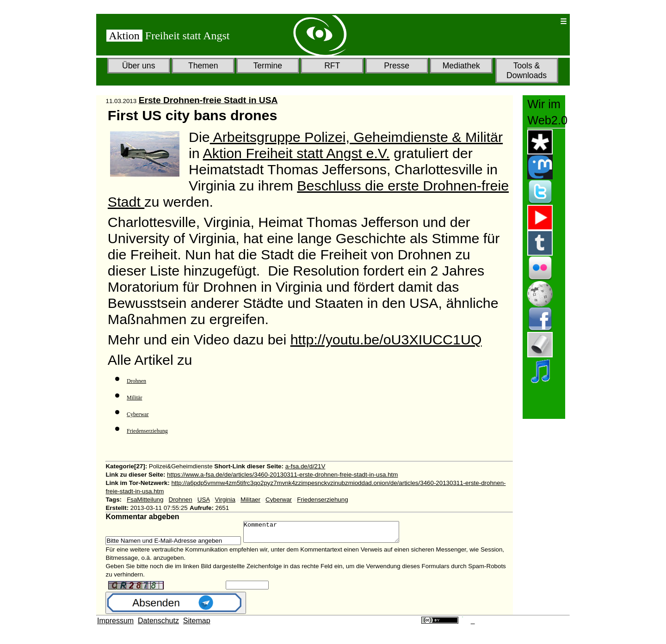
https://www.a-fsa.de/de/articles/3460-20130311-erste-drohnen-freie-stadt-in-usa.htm (282, 475)
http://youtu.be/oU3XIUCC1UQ (386, 339)
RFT (332, 66)
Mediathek (461, 66)
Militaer (250, 500)
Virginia (225, 500)
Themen (203, 66)
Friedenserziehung (147, 431)
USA (204, 500)
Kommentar (330, 534)
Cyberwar (138, 414)
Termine (268, 66)
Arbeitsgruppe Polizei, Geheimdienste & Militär (356, 137)
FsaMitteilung (145, 500)
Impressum (115, 625)
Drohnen (136, 381)
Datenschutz (158, 625)
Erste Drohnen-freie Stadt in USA (208, 100)
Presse (397, 66)
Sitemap (197, 625)
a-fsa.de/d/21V (305, 466)
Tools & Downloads (527, 71)
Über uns (139, 66)
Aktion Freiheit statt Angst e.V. (296, 153)
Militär (134, 398)
